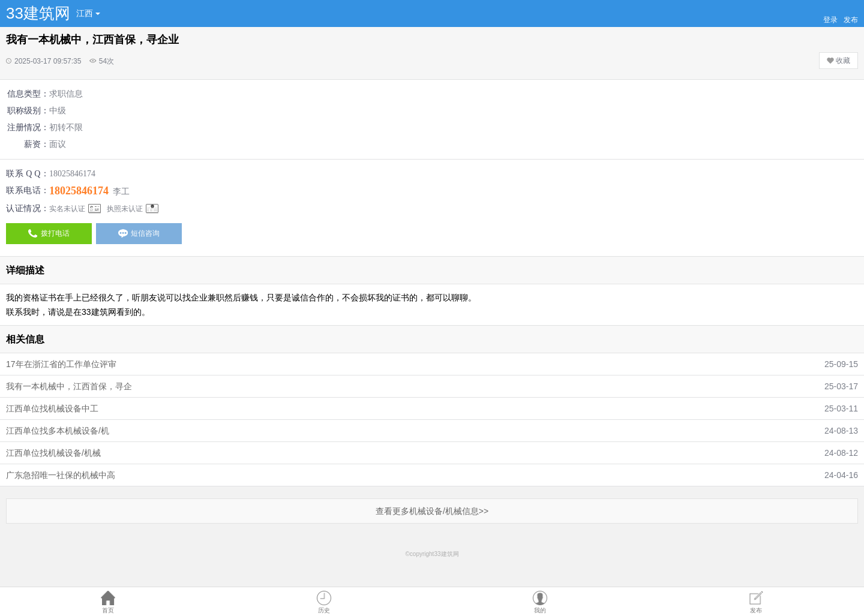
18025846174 (79, 191)
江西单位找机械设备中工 (52, 408)
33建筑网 (38, 13)
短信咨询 (139, 233)
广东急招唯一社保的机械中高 (61, 475)
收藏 (838, 61)
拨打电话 (49, 233)
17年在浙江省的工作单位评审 (61, 364)
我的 (540, 610)
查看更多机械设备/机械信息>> (432, 511)
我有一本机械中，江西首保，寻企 (69, 386)
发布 (756, 610)
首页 (108, 610)
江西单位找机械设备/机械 (53, 453)
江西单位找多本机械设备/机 (58, 431)
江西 (88, 13)
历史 (324, 610)
